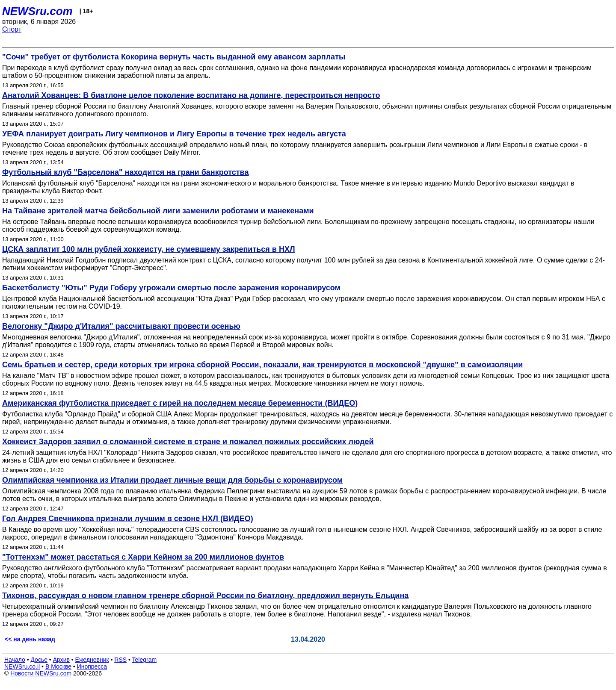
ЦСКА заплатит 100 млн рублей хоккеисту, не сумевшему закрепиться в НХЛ (149, 249)
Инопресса (92, 666)
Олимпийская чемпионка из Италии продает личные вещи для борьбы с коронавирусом (172, 480)
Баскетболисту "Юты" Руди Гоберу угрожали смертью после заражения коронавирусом (171, 288)
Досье (39, 660)
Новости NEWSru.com (41, 673)
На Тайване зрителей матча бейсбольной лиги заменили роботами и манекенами (158, 211)
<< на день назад (30, 639)
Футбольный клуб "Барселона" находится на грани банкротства (125, 172)
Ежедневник (92, 660)
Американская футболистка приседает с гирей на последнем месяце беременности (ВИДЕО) (180, 403)
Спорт (12, 29)
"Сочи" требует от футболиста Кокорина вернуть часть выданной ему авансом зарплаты (174, 57)
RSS (120, 660)
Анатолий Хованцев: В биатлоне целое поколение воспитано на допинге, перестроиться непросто (191, 95)
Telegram (145, 660)
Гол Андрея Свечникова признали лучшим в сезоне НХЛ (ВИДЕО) (128, 519)
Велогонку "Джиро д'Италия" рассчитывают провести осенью (121, 326)
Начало (15, 660)
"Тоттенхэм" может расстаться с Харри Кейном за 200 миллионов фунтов (143, 557)
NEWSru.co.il (22, 666)
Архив (61, 660)
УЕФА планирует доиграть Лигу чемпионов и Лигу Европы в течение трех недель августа (174, 134)
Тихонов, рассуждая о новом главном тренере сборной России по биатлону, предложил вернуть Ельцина (205, 596)
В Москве (58, 666)
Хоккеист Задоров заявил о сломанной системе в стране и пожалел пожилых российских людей (188, 442)
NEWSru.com (37, 11)
